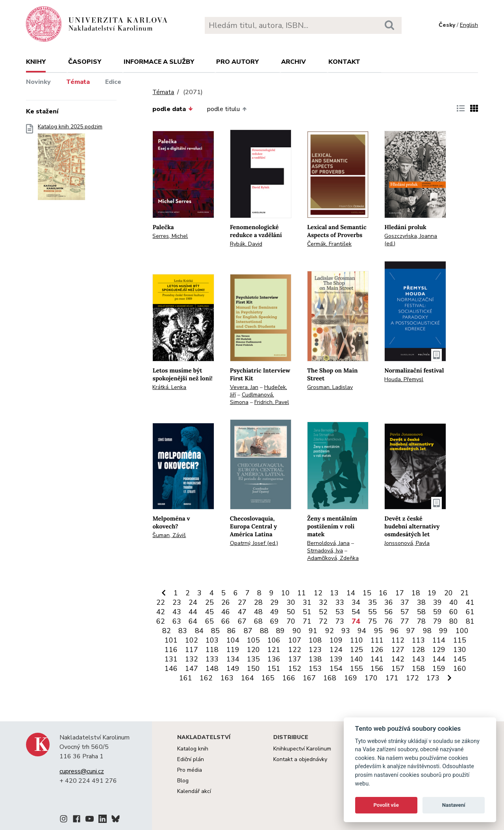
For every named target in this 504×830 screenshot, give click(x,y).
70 (291, 621)
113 (418, 640)
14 (351, 593)
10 (285, 593)
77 (405, 621)
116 (171, 650)
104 (233, 640)
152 (295, 669)
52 (323, 612)
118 (212, 650)
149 (233, 669)
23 (177, 602)
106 (274, 640)
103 (212, 640)
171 (392, 678)
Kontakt (344, 62)
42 (161, 612)
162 (206, 678)
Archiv (294, 62)
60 (454, 612)
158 (418, 669)
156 (377, 669)
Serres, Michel (170, 236)
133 (212, 659)
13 (334, 593)
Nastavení (454, 805)
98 (427, 631)
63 (177, 621)
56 (389, 612)
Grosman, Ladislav (330, 387)
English (469, 25)
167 (309, 678)
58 (421, 612)
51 (307, 612)
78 (421, 621)
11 (302, 593)
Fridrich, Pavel (272, 402)
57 (405, 612)
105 (253, 640)
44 (193, 612)
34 (356, 602)
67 (242, 621)
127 (398, 650)
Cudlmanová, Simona (252, 398)
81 (470, 621)
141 (377, 659)
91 (313, 631)
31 (307, 602)
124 (336, 650)
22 (161, 602)
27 (242, 602)
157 (398, 669)
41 (470, 602)
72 (323, 621)
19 (432, 593)
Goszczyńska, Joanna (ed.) (411, 240)
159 (439, 669)
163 (227, 678)
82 (167, 631)
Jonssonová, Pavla (407, 543)
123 (315, 650)
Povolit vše (386, 805)
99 (443, 631)
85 (215, 631)
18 (416, 593)
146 (171, 669)
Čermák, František (329, 244)
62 (161, 621)
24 (193, 602)
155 (357, 669)
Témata (78, 82)
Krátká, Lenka (169, 387)
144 (439, 659)
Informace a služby (159, 62)
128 (418, 650)
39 (437, 602)
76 (389, 621)
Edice (113, 82)
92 (330, 631)
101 (171, 640)
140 (357, 659)
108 (315, 640)
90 (297, 631)
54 (356, 612)
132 (192, 659)
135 (253, 659)
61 (470, 612)
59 (437, 612)
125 (357, 650)
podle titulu (227, 109)
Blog (183, 781)
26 (226, 602)
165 (268, 678)
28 (258, 602)
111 (377, 640)
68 (258, 621)
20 (448, 593)
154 (336, 669)
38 (421, 602)
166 (289, 678)
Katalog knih (193, 749)
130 (460, 650)
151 (274, 669)
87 (248, 631)
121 (274, 650)
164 (247, 678)
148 (212, 669)
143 (418, 659)
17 (400, 593)
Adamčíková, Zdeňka (333, 558)
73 (340, 621)
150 (253, 669)
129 (439, 650)
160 (460, 669)
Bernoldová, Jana (328, 543)
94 (362, 631)
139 (336, 659)
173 (433, 678)
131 (171, 659)
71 (307, 621)
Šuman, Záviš (169, 535)
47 (242, 612)
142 (398, 659)
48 (258, 612)
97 (411, 631)
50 (291, 612)
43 (177, 612)
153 (315, 669)
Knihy (36, 62)
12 (318, 593)
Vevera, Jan (244, 387)
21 (465, 593)
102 (192, 640)
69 (274, 621)
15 (367, 593)
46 (226, 612)
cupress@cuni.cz (82, 771)
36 (389, 602)
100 (462, 631)
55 (372, 612)
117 (192, 650)
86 (232, 631)
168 (330, 678)
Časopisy (85, 62)
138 (315, 659)
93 (346, 631)
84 (199, 631)
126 (377, 650)
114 (439, 640)
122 (295, 650)
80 (454, 621)
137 (295, 659)
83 (183, 631)
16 (383, 593)
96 (395, 631)
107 (295, 640)
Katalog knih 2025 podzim (70, 164)
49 (274, 612)
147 (192, 669)
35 (372, 602)
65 (209, 621)
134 (233, 659)
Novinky (38, 82)
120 (253, 650)
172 (412, 678)
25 (209, 602)
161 (186, 678)
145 (460, 659)
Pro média (190, 770)
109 (336, 640)
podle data (172, 109)
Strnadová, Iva (325, 551)
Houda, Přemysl (404, 379)
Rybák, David (246, 244)
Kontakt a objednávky (300, 759)
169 (351, 678)
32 (323, 602)
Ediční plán (191, 759)
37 (405, 602)
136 (274, 659)
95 (378, 631)
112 (398, 640)
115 (460, 640)
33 (340, 602)
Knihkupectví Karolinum (302, 749)
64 (193, 621)
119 (233, 650)
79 (437, 621)
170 (371, 678)
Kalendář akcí (194, 791)
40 (454, 602)
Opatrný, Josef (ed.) (254, 543)
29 (274, 602)
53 (340, 612)
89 (280, 631)
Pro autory (237, 62)
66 (226, 621)
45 (209, 612)
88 (264, 631)
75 (372, 621)
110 (357, 640)
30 (291, 602)
